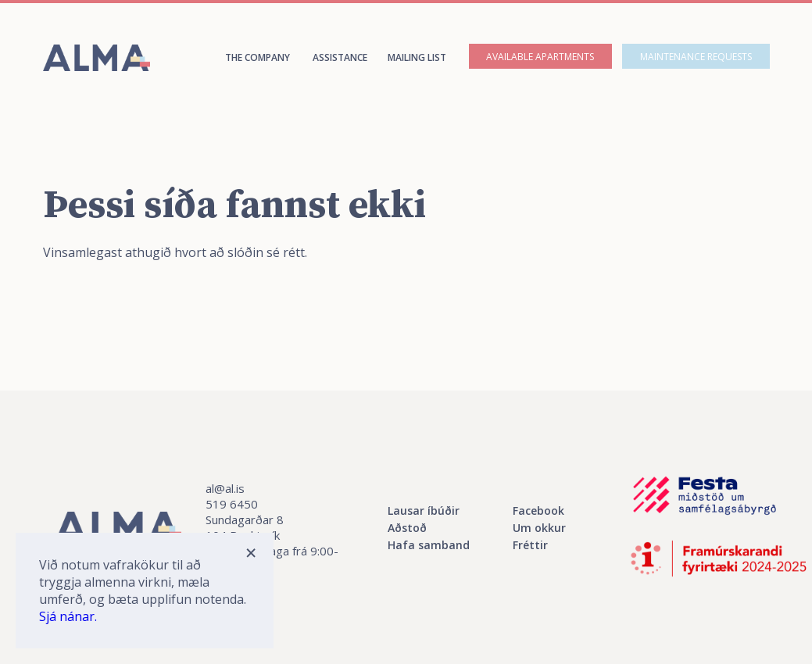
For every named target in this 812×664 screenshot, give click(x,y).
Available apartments (540, 57)
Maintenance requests (696, 57)
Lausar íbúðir (424, 510)
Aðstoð (407, 528)
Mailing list (417, 57)
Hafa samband (429, 545)
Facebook (538, 510)
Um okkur (539, 528)
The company (258, 57)
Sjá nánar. (68, 616)
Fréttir (530, 545)
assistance (340, 57)
